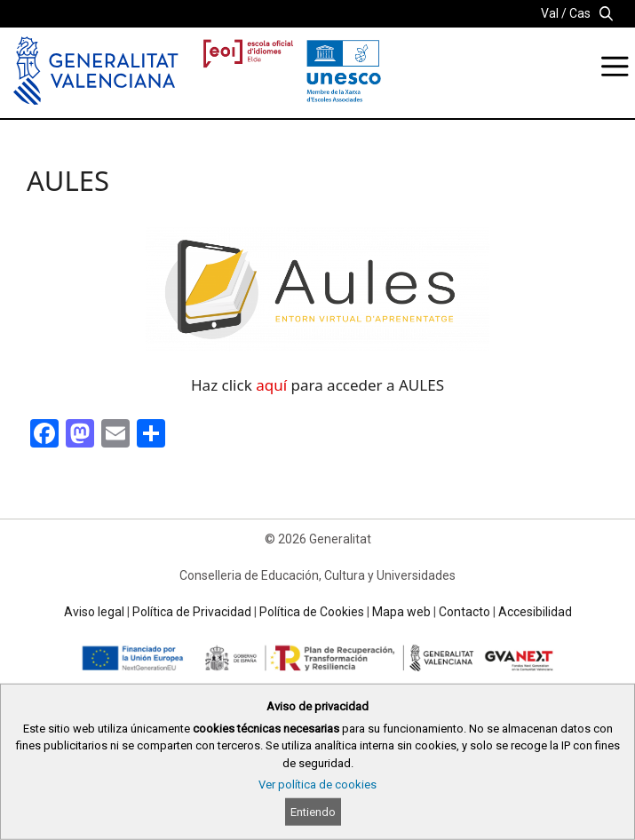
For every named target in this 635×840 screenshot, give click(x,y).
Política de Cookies (312, 612)
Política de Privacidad (192, 612)
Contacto (464, 612)
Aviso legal (94, 612)
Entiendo (313, 812)
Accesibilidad (535, 612)
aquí (271, 385)
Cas (580, 13)
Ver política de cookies (317, 785)
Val (550, 13)
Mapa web (401, 612)
